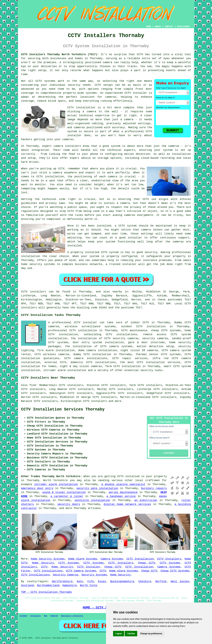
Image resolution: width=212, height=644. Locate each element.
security (147, 370)
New (46, 616)
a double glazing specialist (123, 484)
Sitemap (23, 616)
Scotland (27, 585)
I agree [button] (119, 634)
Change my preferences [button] (151, 634)
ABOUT (158, 27)
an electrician (146, 500)
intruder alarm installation (56, 484)
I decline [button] (131, 634)
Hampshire (70, 585)
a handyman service (121, 496)
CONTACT (169, 27)
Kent (80, 581)
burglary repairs (154, 488)
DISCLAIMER (183, 27)
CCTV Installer (89, 567)
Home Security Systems (48, 559)
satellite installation (92, 500)
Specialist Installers (72, 616)
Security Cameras (66, 575)
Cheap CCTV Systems (175, 571)
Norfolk (161, 581)
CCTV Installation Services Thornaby (63, 409)
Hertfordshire (62, 581)
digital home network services (127, 504)
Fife (91, 581)
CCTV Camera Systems (81, 571)
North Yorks (89, 585)
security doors (69, 504)
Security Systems (94, 575)
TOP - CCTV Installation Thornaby (47, 592)
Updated (54, 616)
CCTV (44, 567)
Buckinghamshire (122, 581)
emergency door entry (37, 488)
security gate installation (97, 488)
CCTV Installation (140, 559)
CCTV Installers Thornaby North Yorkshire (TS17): (60, 54)
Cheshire (145, 581)
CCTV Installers (169, 559)
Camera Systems (112, 559)
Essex (102, 581)
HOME (149, 27)
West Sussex (180, 581)
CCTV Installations (48, 571)
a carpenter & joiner (67, 496)
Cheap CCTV (147, 563)
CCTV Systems (69, 563)
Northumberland (48, 585)
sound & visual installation (64, 492)
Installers (35, 616)
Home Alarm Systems (83, 559)
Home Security (43, 563)
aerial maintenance (123, 492)
